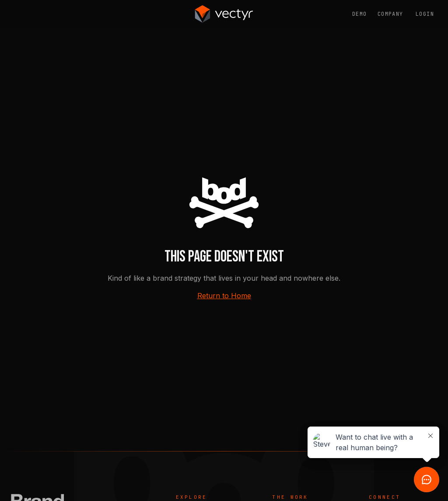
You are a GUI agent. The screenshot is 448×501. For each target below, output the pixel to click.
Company (390, 14)
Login (425, 14)
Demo (360, 14)
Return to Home (224, 296)
